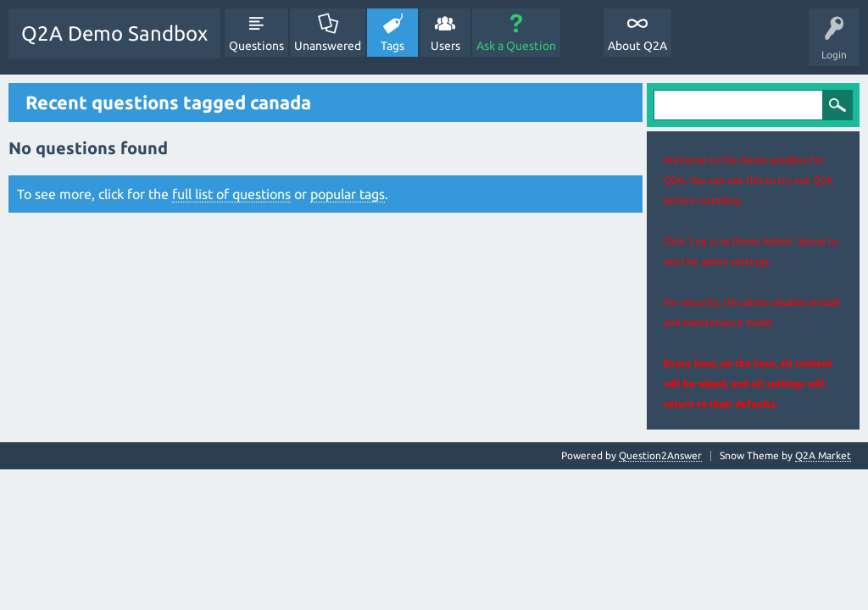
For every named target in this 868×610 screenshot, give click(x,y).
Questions (256, 46)
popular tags (348, 194)
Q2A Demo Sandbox (114, 33)
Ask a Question (516, 46)
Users (445, 46)
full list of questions (231, 194)
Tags (392, 46)
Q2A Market (823, 455)
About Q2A (637, 46)
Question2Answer (660, 455)
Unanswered (328, 46)
